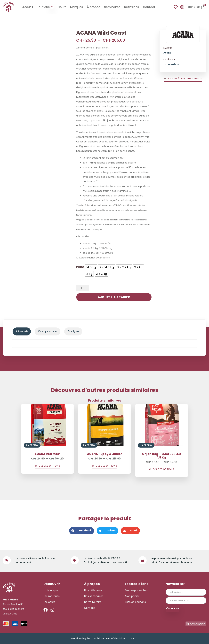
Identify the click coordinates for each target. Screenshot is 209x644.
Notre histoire (93, 602)
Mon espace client (137, 590)
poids (80, 267)
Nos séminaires (94, 596)
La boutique (51, 590)
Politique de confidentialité (110, 638)
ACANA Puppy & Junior (104, 454)
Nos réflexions (93, 590)
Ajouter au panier (114, 297)
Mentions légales (81, 638)
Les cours (49, 602)
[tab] (22, 331)
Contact (89, 608)
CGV (131, 638)
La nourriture (171, 64)
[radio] (91, 267)
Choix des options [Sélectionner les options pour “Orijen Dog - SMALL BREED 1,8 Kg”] (162, 469)
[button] (82, 531)
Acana (167, 53)
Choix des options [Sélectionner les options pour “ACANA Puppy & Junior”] (104, 466)
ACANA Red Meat (48, 454)
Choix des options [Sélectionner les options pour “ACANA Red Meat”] (48, 466)
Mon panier (132, 596)
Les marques (52, 596)
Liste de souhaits (135, 602)
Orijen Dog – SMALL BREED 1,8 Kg (161, 456)
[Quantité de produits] (83, 288)
